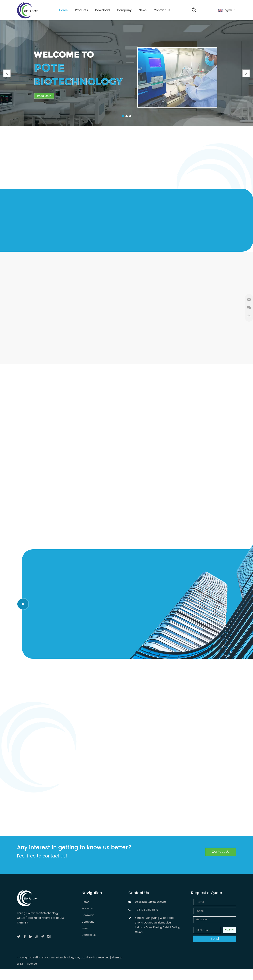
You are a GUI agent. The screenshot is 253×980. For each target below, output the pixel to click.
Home (63, 10)
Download (102, 10)
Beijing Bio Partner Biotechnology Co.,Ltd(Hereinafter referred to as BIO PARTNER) (40, 918)
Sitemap (117, 958)
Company (124, 10)
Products (81, 10)
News (143, 10)
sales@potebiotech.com (150, 902)
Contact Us (162, 10)
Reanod (32, 964)
